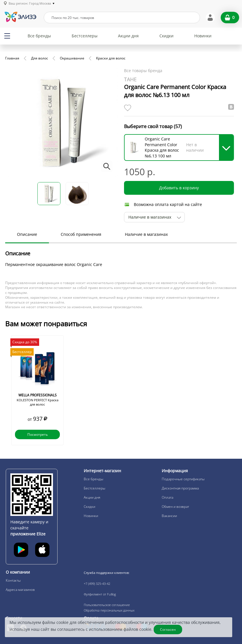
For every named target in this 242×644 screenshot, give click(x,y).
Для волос (40, 58)
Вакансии (169, 516)
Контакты (13, 580)
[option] (37, 390)
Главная (12, 58)
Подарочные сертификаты (183, 479)
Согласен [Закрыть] (168, 629)
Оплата (167, 497)
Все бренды (39, 36)
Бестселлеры (85, 36)
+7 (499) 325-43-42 (97, 584)
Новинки (203, 36)
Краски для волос (111, 58)
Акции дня (128, 36)
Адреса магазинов (20, 590)
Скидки (166, 36)
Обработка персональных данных (109, 610)
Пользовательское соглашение (107, 605)
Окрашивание (72, 58)
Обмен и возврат (175, 507)
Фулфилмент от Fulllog (100, 594)
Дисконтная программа (180, 488)
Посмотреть (38, 434)
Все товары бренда (143, 71)
